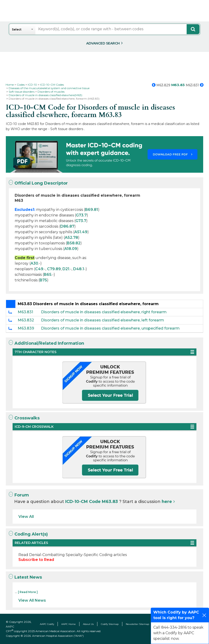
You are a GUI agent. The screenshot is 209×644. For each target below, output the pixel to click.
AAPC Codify (47, 624)
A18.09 (71, 249)
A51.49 (81, 232)
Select (17, 29)
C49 (39, 269)
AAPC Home (69, 624)
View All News (32, 600)
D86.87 (67, 226)
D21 (66, 269)
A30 (34, 263)
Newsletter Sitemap (137, 624)
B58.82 (74, 243)
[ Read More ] (28, 592)
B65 (48, 275)
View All (26, 517)
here (167, 502)
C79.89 (54, 269)
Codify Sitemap (110, 624)
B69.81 (92, 210)
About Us (88, 624)
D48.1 (79, 269)
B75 (43, 280)
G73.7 (81, 215)
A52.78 (71, 238)
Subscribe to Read (36, 560)
